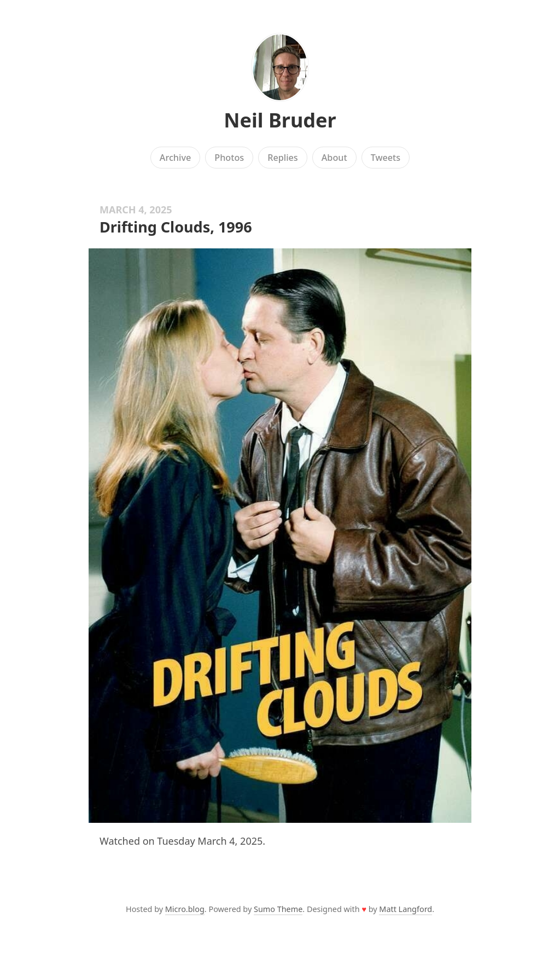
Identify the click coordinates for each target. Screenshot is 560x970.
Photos (229, 158)
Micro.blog (185, 909)
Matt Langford (406, 909)
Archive (175, 158)
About (334, 158)
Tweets (386, 158)
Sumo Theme (278, 909)
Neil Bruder (280, 120)
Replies (282, 158)
